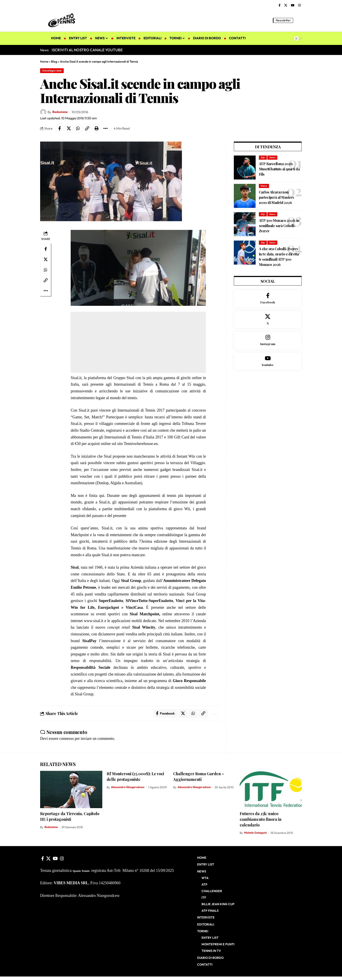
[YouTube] (293, 5)
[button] (299, 20)
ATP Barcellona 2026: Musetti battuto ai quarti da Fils (279, 169)
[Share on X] (69, 129)
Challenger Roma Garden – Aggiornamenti (199, 777)
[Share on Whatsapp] (78, 129)
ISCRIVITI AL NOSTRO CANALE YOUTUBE (87, 50)
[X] (286, 5)
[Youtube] (268, 362)
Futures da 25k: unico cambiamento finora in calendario (261, 819)
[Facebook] (280, 5)
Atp (263, 158)
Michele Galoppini (255, 833)
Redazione (60, 112)
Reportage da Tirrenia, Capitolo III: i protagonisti (70, 817)
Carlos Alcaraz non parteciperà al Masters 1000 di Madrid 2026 (276, 198)
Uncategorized (52, 70)
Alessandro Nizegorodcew (128, 787)
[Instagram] (299, 5)
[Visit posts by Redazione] (43, 112)
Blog (54, 62)
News (273, 158)
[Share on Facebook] (60, 129)
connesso (67, 739)
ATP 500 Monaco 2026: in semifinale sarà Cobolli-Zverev (279, 226)
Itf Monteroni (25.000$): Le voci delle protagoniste (135, 777)
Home (44, 62)
